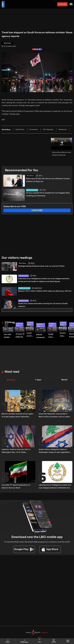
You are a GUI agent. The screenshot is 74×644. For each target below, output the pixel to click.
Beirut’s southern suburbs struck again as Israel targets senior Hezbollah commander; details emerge (17, 416)
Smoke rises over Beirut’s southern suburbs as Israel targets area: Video (63, 335)
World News (30, 176)
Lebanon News (23, 276)
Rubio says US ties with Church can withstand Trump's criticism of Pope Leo (48, 180)
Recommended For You (21, 170)
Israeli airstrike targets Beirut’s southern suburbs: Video (30, 335)
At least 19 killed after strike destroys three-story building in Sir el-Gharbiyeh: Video (20, 336)
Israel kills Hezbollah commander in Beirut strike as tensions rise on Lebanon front (55, 416)
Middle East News (32, 190)
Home (8, 641)
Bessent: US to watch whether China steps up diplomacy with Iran (45, 291)
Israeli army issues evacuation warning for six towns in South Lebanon (43, 305)
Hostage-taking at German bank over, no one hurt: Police (41, 266)
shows (54, 641)
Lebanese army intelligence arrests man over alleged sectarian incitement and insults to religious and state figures (44, 280)
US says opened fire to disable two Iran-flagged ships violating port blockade (48, 194)
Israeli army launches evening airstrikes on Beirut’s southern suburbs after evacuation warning (53, 336)
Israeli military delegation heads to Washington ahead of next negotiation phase (54, 451)
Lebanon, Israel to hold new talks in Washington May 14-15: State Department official (16, 451)
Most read (12, 372)
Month (64, 380)
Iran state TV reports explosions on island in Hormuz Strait (16, 486)
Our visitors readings (17, 258)
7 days (38, 380)
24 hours (11, 380)
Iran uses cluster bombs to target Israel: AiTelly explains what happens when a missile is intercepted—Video (9, 336)
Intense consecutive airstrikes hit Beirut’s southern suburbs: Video (41, 336)
